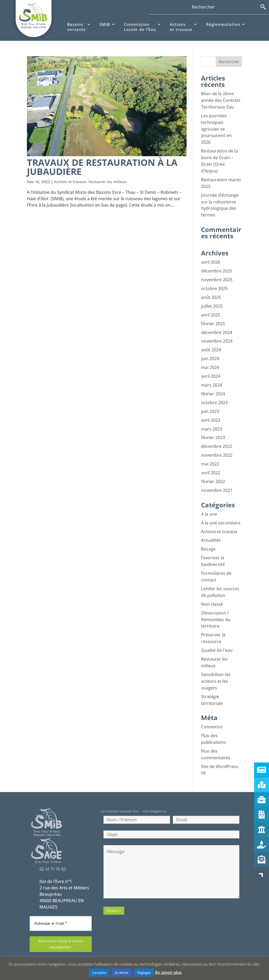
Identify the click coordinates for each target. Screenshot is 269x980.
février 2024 (213, 386)
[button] (262, 874)
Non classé (212, 591)
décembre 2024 (217, 326)
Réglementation (223, 24)
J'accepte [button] (99, 973)
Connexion (212, 710)
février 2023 (213, 428)
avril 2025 (211, 309)
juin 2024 (210, 352)
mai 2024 (210, 360)
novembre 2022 (217, 445)
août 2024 (211, 343)
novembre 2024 (217, 335)
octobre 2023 (214, 394)
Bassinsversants (76, 27)
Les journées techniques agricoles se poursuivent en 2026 (216, 128)
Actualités (211, 529)
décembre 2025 (217, 266)
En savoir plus (168, 972)
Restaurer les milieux (108, 182)
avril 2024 (211, 369)
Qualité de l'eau (217, 635)
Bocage (208, 537)
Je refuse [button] (122, 973)
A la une (209, 503)
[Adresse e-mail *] (61, 905)
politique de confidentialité (66, 946)
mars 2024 (212, 377)
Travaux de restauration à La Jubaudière (102, 167)
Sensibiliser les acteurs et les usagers (216, 665)
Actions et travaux (70, 182)
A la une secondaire (221, 512)
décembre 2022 (217, 437)
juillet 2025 (212, 300)
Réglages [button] (144, 973)
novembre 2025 (217, 275)
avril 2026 (211, 258)
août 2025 (211, 292)
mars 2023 (212, 420)
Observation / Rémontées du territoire (216, 605)
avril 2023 (211, 411)
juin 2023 (210, 403)
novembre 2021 (217, 480)
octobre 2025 (214, 283)
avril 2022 (211, 463)
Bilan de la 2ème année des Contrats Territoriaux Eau (221, 100)
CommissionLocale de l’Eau (140, 27)
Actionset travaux (181, 27)
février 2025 (213, 318)
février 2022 (213, 471)
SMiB (105, 24)
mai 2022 (210, 454)
